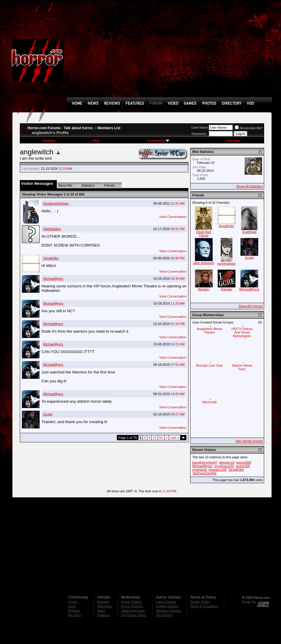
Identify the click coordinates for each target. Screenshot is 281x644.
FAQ (96, 140)
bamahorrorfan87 (205, 462)
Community (158, 140)
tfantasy (204, 289)
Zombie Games (167, 606)
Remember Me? (249, 128)
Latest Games (166, 602)
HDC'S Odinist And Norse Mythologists (242, 332)
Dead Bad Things (204, 234)
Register (49, 140)
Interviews (104, 606)
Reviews (103, 602)
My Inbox (75, 615)
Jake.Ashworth (204, 263)
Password (199, 134)
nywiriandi (200, 470)
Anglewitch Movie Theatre (209, 331)
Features (103, 615)
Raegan (226, 289)
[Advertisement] (142, 53)
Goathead (249, 232)
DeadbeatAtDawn (56, 203)
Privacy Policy (200, 602)
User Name (200, 127)
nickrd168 (243, 466)
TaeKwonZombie (204, 473)
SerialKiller (51, 258)
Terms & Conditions (204, 606)
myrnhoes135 (224, 466)
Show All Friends (251, 306)
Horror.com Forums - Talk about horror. (61, 128)
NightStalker (52, 229)
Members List (109, 128)
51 (161, 438)
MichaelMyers (53, 279)
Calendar (233, 140)
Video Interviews (133, 611)
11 (155, 438)
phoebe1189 (218, 470)
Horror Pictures (132, 606)
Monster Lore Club (210, 365)
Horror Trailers (131, 602)
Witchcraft (210, 402)
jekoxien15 (227, 462)
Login (72, 606)
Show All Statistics (249, 186)
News (101, 611)
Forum (73, 602)
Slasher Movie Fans (242, 367)
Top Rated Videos (134, 615)
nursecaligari (226, 263)
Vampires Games (168, 611)
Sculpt (48, 414)
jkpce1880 (244, 462)
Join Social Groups (249, 441)
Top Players (164, 615)
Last (175, 438)
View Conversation (173, 217)
